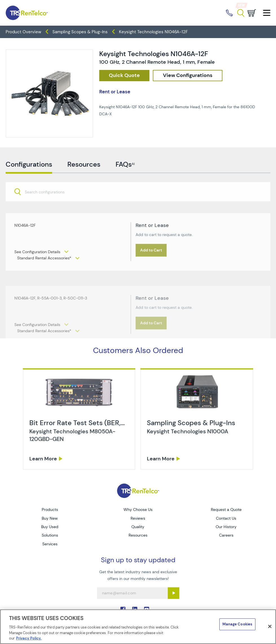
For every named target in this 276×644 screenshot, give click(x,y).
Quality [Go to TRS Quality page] (138, 527)
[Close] (270, 627)
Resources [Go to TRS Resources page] (138, 535)
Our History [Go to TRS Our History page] (226, 527)
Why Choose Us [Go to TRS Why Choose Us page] (138, 510)
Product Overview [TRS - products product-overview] (23, 32)
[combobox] (138, 206)
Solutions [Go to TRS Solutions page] (50, 535)
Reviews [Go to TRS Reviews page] (138, 518)
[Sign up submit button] (174, 593)
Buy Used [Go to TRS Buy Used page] (50, 527)
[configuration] (188, 76)
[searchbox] (48, 206)
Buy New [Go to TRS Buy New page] (50, 518)
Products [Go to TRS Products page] (50, 510)
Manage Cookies (237, 624)
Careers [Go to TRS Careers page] (226, 535)
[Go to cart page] (252, 13)
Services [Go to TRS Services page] (50, 544)
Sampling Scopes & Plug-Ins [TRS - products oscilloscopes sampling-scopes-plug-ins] (80, 32)
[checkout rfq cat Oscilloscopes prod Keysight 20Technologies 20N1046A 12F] (124, 76)
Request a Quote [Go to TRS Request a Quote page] (226, 510)
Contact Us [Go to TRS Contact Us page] (226, 518)
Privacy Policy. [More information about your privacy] (29, 638)
